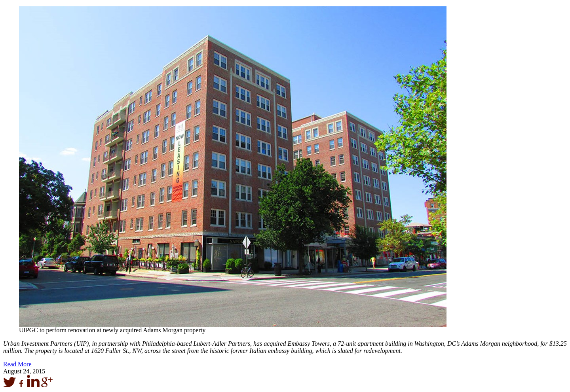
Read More (17, 364)
